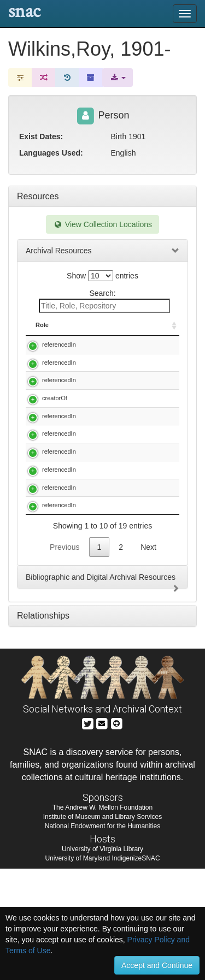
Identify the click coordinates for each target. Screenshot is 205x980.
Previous (65, 658)
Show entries (102, 276)
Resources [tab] (38, 196)
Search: (104, 301)
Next (148, 658)
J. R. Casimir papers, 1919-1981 (131, 616)
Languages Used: (51, 153)
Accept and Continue (157, 965)
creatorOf (55, 424)
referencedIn (59, 345)
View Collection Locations (102, 224)
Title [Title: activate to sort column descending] (98, 325)
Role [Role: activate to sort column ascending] (42, 325)
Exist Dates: (41, 136)
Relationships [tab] (43, 727)
